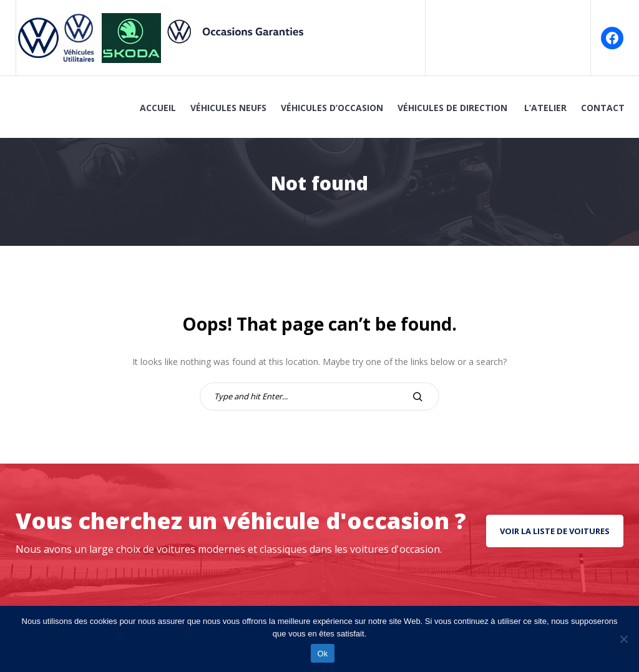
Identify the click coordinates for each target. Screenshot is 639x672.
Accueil (158, 108)
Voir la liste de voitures (555, 531)
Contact (603, 108)
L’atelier (545, 108)
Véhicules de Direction (454, 108)
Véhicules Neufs (228, 108)
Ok (322, 654)
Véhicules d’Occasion (332, 108)
